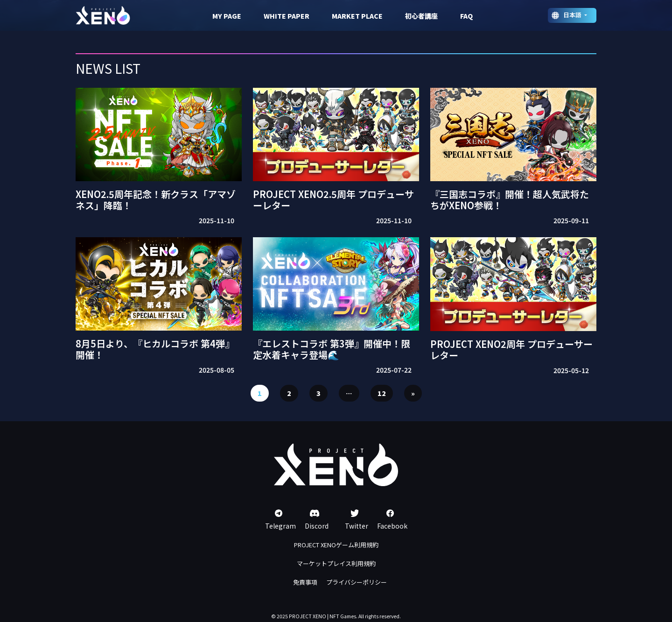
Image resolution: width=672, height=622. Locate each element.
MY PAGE (227, 16)
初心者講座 (421, 16)
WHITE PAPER (287, 16)
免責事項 (305, 582)
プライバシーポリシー (357, 582)
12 (382, 393)
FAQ (466, 16)
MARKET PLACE (357, 16)
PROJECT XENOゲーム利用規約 (336, 545)
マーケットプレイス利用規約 (336, 563)
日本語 (573, 15)
